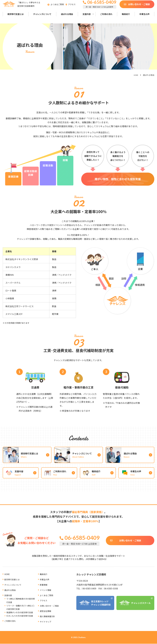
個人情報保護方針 (48, 613)
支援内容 (87, 17)
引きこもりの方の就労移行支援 (20, 612)
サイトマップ (46, 618)
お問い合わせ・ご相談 (139, 7)
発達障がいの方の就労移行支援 (20, 609)
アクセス (76, 8)
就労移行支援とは (16, 17)
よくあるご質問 (61, 8)
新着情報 (44, 581)
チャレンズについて (42, 17)
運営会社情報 (46, 607)
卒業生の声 (144, 17)
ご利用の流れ (106, 17)
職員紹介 (126, 17)
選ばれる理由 (67, 17)
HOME (135, 75)
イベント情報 (46, 586)
